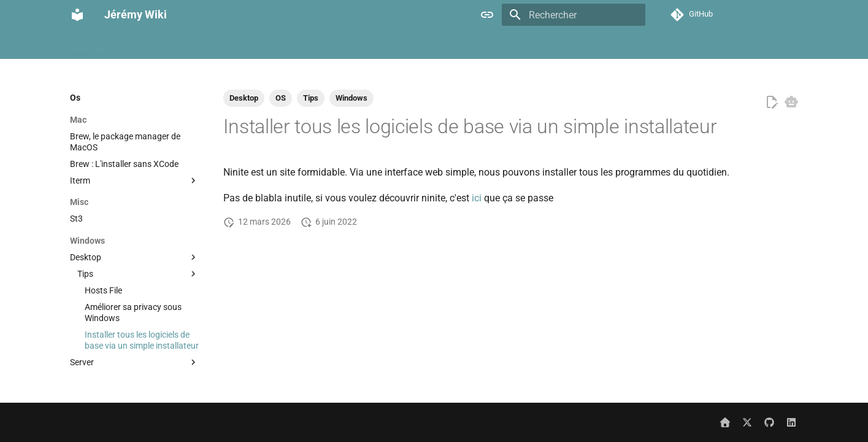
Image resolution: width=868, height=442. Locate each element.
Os (770, 45)
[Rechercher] (574, 15)
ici (477, 198)
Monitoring (670, 45)
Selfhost (806, 45)
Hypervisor (488, 45)
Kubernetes (545, 45)
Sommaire (89, 45)
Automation (195, 45)
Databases (379, 45)
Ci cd (242, 45)
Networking (728, 45)
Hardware (434, 45)
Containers (323, 45)
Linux (592, 45)
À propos (140, 45)
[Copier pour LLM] (791, 102)
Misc (626, 45)
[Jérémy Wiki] (77, 15)
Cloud (277, 45)
